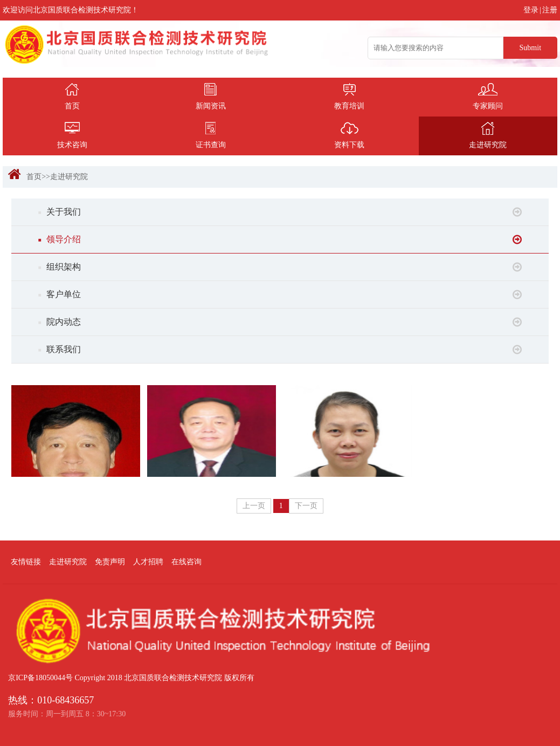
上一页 (254, 506)
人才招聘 (148, 562)
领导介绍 (280, 239)
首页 (34, 177)
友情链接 (26, 562)
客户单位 (280, 295)
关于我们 (280, 212)
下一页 (306, 506)
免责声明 (110, 562)
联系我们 (280, 350)
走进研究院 (69, 177)
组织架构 (280, 267)
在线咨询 (186, 562)
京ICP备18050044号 (40, 678)
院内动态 (280, 322)
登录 (531, 10)
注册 (550, 10)
